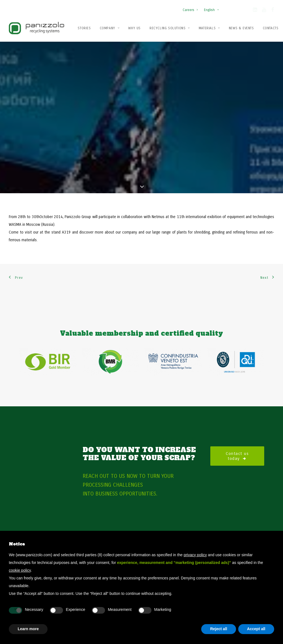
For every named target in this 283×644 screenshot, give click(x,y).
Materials (209, 28)
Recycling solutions (170, 28)
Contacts (271, 28)
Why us (134, 28)
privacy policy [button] (195, 555)
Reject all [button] (218, 629)
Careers (190, 10)
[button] (255, 11)
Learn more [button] (28, 629)
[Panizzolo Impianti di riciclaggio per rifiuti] (36, 28)
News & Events (241, 28)
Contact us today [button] (238, 434)
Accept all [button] (256, 629)
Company (110, 28)
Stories (84, 28)
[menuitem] (191, 7)
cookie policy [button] (20, 570)
